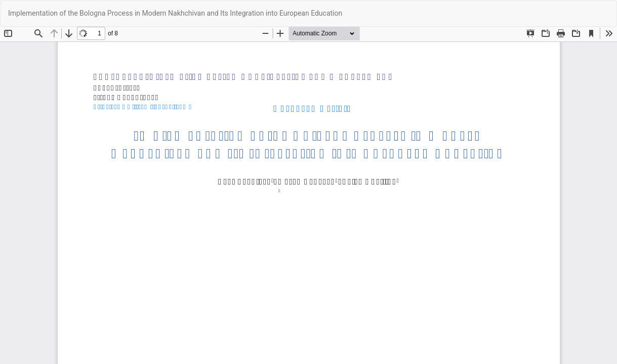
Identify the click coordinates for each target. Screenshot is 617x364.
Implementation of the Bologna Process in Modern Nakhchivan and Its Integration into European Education (175, 13)
